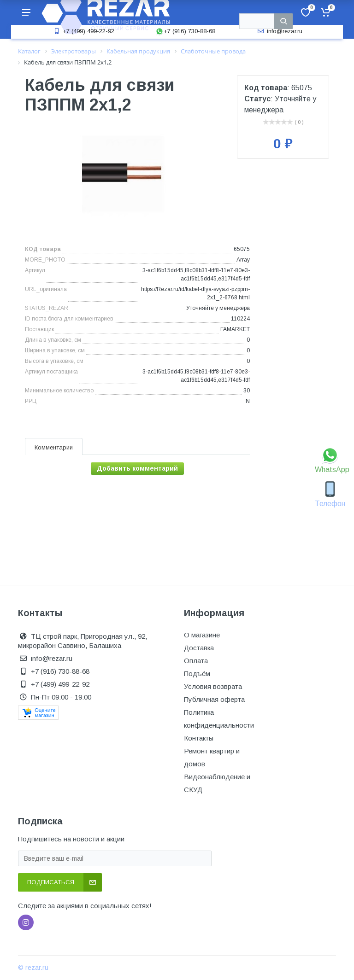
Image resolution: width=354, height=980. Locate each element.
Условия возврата (213, 686)
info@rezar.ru (279, 31)
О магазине (202, 635)
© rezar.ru (33, 968)
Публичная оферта (214, 699)
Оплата (196, 661)
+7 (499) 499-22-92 (83, 31)
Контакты (199, 738)
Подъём (197, 674)
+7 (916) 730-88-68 (185, 31)
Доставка (199, 648)
